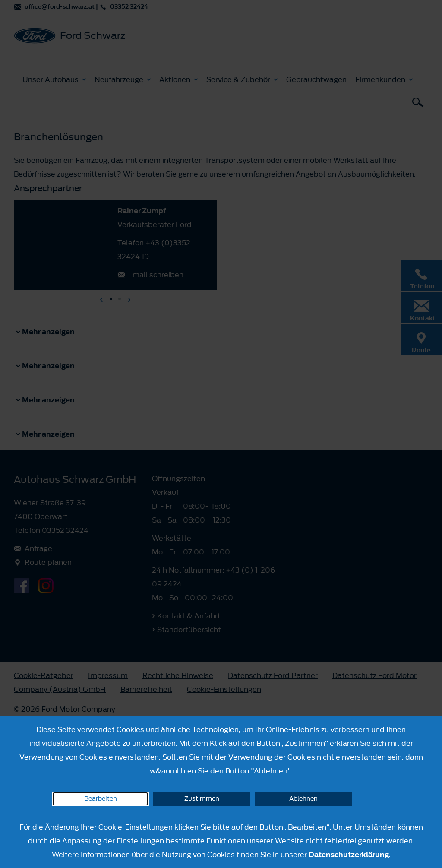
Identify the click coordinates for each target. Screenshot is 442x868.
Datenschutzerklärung (349, 855)
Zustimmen (202, 799)
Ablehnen (303, 799)
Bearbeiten (101, 799)
